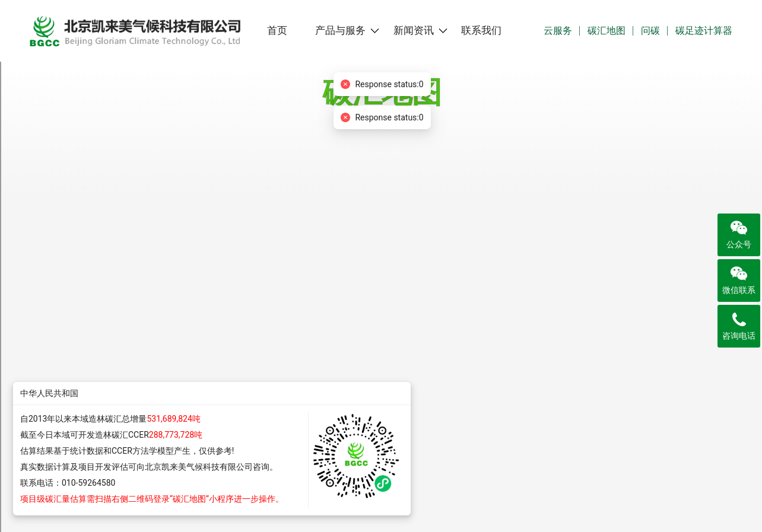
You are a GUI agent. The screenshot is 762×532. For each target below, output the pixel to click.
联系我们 (481, 31)
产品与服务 (340, 31)
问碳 (650, 31)
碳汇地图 (607, 31)
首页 (277, 31)
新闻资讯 (414, 31)
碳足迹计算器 (704, 31)
